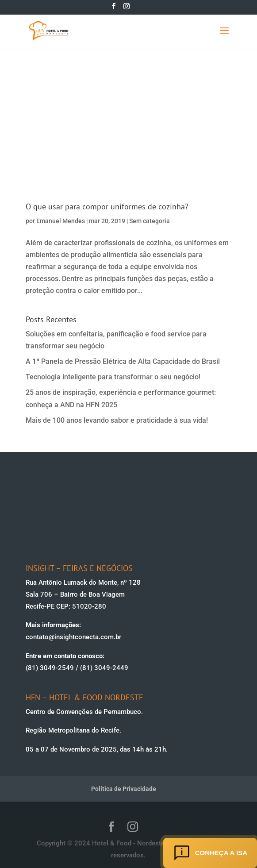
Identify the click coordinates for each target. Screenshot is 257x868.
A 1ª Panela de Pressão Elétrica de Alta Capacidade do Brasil (123, 361)
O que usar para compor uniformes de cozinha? (107, 206)
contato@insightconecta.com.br (73, 637)
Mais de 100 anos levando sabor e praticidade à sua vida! (117, 420)
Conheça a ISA (210, 853)
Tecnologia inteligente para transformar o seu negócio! (113, 377)
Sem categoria (150, 221)
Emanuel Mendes (61, 221)
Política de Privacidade (124, 789)
